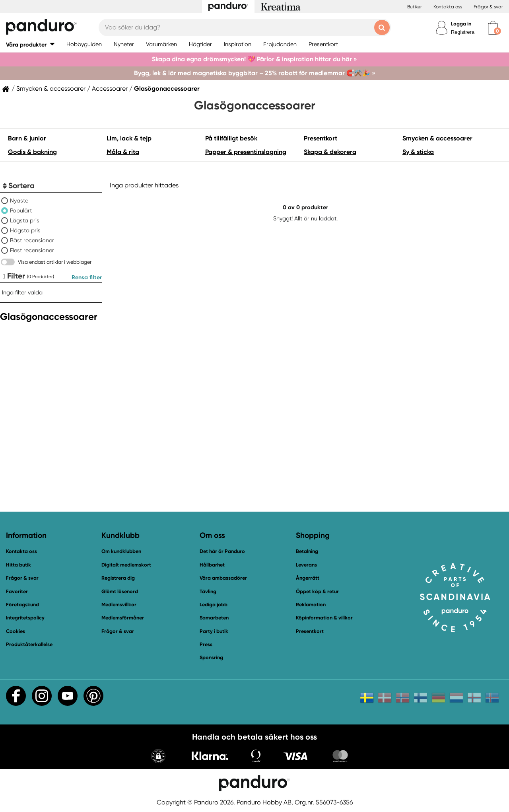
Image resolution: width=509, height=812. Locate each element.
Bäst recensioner (32, 240)
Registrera (463, 32)
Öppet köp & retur (317, 591)
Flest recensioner (32, 250)
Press (206, 644)
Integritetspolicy (25, 618)
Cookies (16, 631)
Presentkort (321, 138)
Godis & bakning (32, 152)
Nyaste (19, 201)
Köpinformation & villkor (324, 618)
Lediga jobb (214, 605)
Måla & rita (123, 152)
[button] (30, 44)
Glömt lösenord (120, 591)
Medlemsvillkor (119, 605)
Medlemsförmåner (123, 618)
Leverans (306, 565)
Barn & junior (27, 138)
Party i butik (214, 631)
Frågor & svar (488, 7)
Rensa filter (87, 277)
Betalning (307, 551)
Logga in (461, 24)
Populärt (21, 210)
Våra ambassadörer (223, 578)
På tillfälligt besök (231, 138)
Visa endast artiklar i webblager (55, 262)
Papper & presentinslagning (246, 152)
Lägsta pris (25, 220)
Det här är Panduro (222, 551)
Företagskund (22, 605)
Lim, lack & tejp (129, 138)
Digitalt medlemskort (126, 565)
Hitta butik (18, 565)
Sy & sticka (418, 152)
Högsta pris (25, 230)
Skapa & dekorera (330, 152)
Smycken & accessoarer (51, 89)
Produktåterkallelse (29, 644)
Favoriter (17, 591)
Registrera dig (118, 578)
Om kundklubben (121, 551)
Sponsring (211, 657)
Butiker (415, 7)
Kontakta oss (448, 7)
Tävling (208, 591)
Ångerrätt (308, 578)
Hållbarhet (212, 565)
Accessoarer (110, 89)
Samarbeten (214, 618)
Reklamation (311, 605)
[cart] (493, 28)
